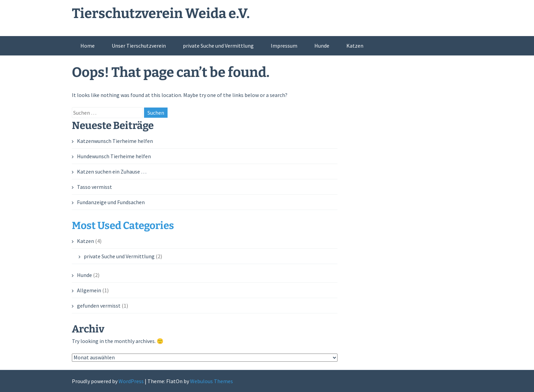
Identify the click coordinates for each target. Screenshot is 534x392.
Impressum (284, 46)
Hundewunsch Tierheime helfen (114, 156)
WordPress (131, 381)
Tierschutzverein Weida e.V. (161, 14)
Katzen (355, 46)
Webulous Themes (211, 381)
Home (88, 46)
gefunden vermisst (99, 306)
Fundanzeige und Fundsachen (111, 202)
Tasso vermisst (95, 187)
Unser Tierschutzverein (139, 46)
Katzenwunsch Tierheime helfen (115, 141)
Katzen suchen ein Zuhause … (112, 171)
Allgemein (89, 290)
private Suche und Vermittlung (218, 46)
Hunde (322, 46)
